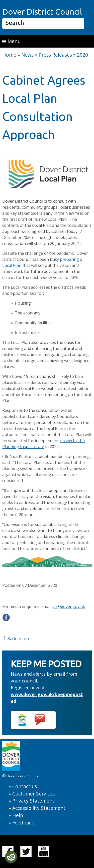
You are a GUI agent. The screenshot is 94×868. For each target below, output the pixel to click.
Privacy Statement (33, 801)
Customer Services (33, 794)
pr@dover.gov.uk (69, 606)
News (27, 55)
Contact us (25, 786)
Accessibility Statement (39, 808)
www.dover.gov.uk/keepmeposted (47, 698)
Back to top (16, 639)
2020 (82, 55)
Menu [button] (11, 41)
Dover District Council (42, 12)
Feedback (23, 823)
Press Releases (55, 55)
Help (18, 815)
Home (9, 55)
